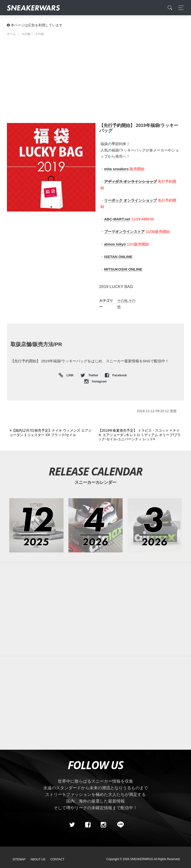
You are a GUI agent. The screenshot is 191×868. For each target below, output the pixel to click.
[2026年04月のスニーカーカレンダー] (96, 525)
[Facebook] (88, 825)
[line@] (119, 825)
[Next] (140, 435)
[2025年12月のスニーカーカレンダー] (36, 525)
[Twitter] (72, 825)
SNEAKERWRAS (142, 859)
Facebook (116, 375)
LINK (69, 375)
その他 (122, 301)
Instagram (96, 381)
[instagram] (103, 825)
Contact (57, 859)
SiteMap (19, 859)
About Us (38, 859)
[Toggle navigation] (180, 8)
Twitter (90, 375)
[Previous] (51, 433)
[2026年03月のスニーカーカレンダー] (155, 525)
